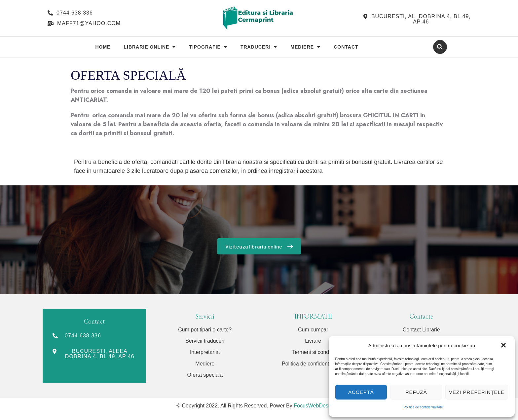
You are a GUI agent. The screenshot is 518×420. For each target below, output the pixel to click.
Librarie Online (150, 47)
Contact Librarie (421, 330)
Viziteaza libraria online (261, 246)
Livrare (313, 341)
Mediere (305, 47)
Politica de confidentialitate (423, 407)
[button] (504, 346)
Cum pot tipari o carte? (205, 330)
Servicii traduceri (205, 341)
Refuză (416, 392)
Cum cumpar (313, 330)
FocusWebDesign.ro (318, 406)
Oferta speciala (205, 375)
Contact (346, 47)
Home (103, 47)
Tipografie (208, 47)
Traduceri (259, 47)
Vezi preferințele (477, 392)
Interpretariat (205, 352)
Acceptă (361, 392)
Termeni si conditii (313, 352)
